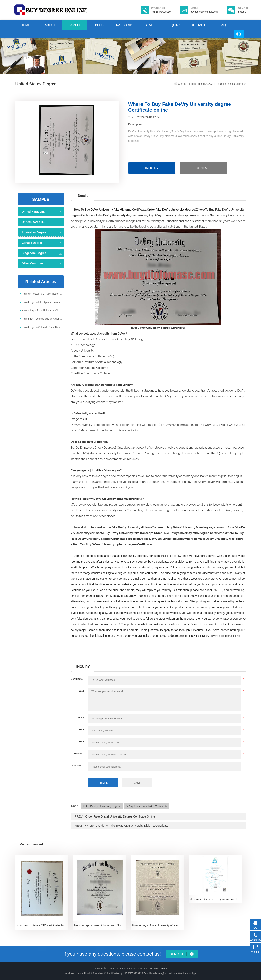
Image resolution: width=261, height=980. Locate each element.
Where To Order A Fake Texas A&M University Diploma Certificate (127, 826)
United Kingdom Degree (34, 212)
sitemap (164, 969)
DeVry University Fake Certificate (147, 806)
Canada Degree (32, 243)
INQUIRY (152, 168)
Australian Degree (34, 232)
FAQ (223, 25)
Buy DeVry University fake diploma (108, 210)
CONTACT (198, 25)
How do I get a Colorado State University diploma (43, 327)
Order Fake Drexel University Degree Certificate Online (120, 816)
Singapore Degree (34, 253)
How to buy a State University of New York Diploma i (43, 311)
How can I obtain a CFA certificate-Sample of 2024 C (43, 294)
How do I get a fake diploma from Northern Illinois (43, 302)
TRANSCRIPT (124, 25)
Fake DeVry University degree (102, 806)
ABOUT (50, 25)
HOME (25, 25)
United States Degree (232, 84)
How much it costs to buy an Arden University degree (43, 319)
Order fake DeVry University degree (171, 210)
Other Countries (33, 263)
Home (201, 84)
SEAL (149, 25)
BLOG (99, 25)
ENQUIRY (173, 25)
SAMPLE (75, 25)
